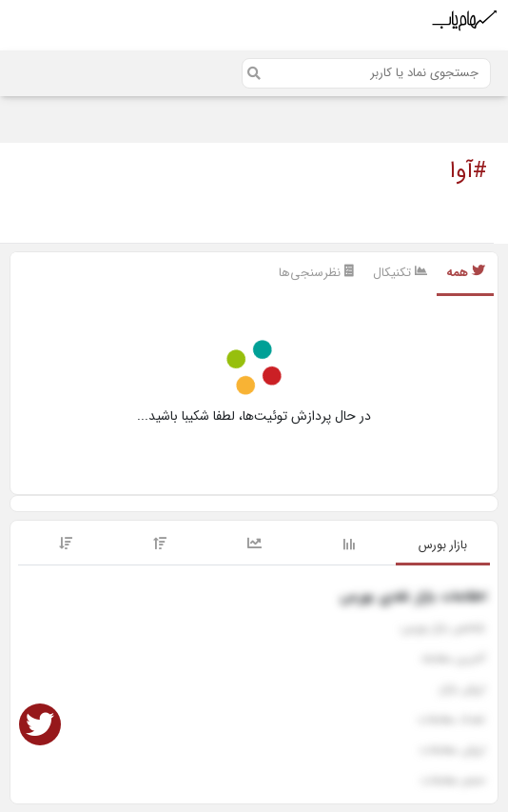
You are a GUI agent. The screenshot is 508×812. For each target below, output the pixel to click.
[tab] (443, 547)
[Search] (366, 73)
